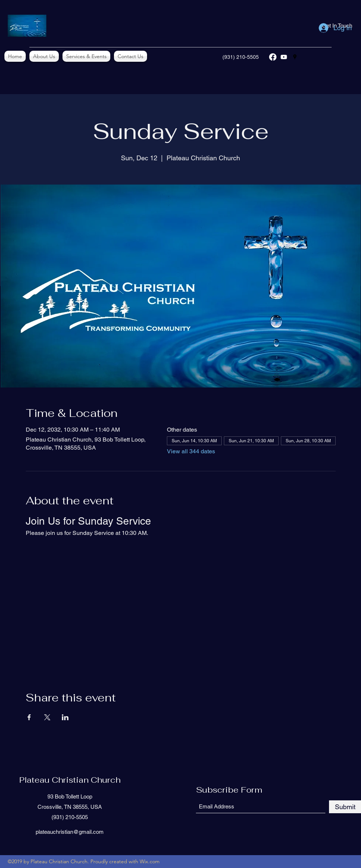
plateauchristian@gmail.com (70, 832)
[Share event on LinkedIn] (65, 717)
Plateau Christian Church (70, 780)
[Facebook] (273, 57)
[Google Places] (295, 57)
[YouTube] (284, 57)
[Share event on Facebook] (29, 717)
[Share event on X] (47, 717)
